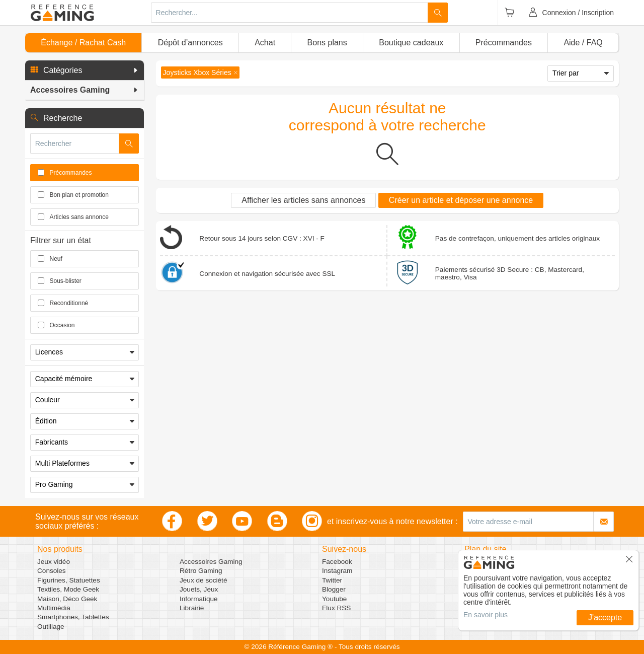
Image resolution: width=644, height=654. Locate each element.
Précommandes (504, 43)
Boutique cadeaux (411, 43)
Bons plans (327, 43)
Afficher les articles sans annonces (303, 200)
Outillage (51, 627)
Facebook (337, 562)
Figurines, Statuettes (69, 580)
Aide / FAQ (583, 43)
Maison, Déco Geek (67, 599)
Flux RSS (336, 608)
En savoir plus (486, 615)
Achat (265, 43)
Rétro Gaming (201, 571)
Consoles (52, 571)
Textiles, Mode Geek (68, 589)
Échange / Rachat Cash (83, 43)
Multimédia (54, 608)
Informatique (199, 599)
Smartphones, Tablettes (73, 617)
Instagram (337, 571)
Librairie (192, 608)
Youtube (334, 599)
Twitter (332, 580)
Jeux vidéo (54, 562)
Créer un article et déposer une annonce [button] (461, 200)
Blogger (334, 589)
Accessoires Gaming (211, 562)
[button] (85, 70)
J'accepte (605, 617)
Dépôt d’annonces (190, 43)
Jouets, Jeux (199, 589)
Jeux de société (203, 580)
